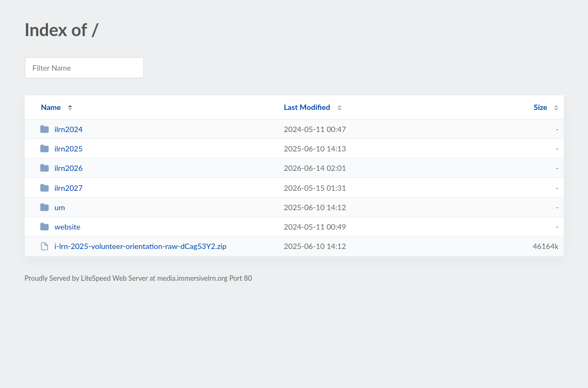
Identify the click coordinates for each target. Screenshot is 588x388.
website (60, 227)
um (53, 207)
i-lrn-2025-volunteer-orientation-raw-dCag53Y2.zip (133, 246)
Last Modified (307, 107)
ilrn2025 (61, 148)
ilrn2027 (61, 188)
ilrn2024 (61, 129)
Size (540, 107)
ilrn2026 (61, 168)
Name (51, 107)
